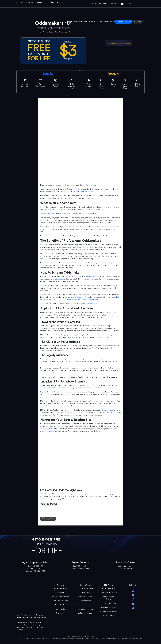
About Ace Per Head (60, 601)
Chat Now (114, 4)
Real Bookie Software (109, 607)
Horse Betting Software (85, 609)
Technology (60, 593)
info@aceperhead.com (126, 566)
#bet (117, 297)
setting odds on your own (85, 192)
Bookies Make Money (109, 593)
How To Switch (60, 609)
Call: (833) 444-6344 (80, 566)
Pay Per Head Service (109, 588)
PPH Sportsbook (85, 601)
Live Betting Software (85, 613)
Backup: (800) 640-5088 (125, 43)
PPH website (66, 499)
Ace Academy (101, 22)
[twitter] (133, 608)
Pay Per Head (108, 315)
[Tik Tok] (133, 599)
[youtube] (133, 595)
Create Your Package (123, 22)
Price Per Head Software (109, 603)
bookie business (46, 259)
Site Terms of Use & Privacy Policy (87, 637)
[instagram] (133, 590)
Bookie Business (109, 616)
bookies (61, 279)
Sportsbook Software (85, 597)
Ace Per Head (92, 276)
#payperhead (47, 295)
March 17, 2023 (94, 304)
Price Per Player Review (109, 611)
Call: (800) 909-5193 (99, 4)
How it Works (88, 22)
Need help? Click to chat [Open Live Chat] (113, 43)
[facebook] (133, 604)
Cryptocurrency (107, 410)
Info (111, 22)
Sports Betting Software (85, 588)
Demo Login (138, 22)
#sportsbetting (82, 297)
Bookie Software (85, 593)
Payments (77, 22)
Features (68, 22)
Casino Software (85, 605)
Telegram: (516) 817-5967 (35, 569)
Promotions (60, 613)
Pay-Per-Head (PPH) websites (51, 392)
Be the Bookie (60, 605)
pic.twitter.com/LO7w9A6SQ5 (86, 300)
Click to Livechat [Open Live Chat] (126, 569)
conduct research (50, 214)
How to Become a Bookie (109, 598)
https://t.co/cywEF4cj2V (66, 300)
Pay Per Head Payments (60, 597)
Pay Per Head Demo (60, 588)
